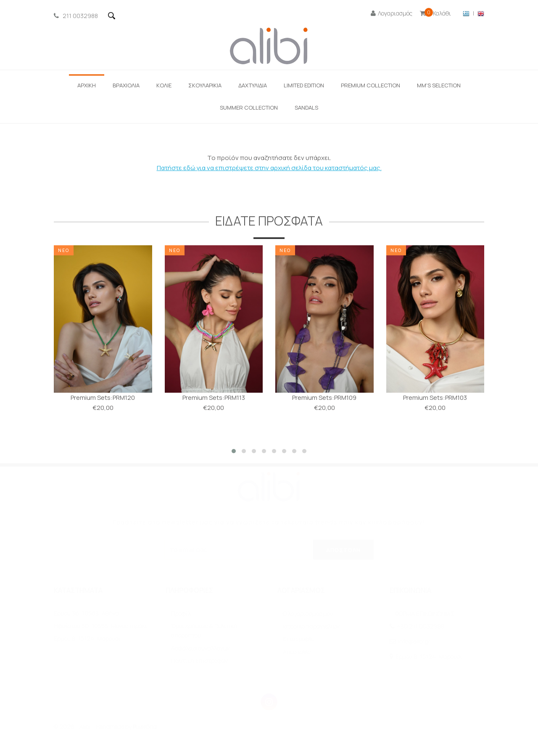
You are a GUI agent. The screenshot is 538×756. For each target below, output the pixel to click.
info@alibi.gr (414, 642)
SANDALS (306, 108)
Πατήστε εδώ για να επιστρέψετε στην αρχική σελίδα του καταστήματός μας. (269, 168)
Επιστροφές (299, 639)
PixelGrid (145, 727)
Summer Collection (249, 108)
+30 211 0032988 (421, 626)
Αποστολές (297, 652)
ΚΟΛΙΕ (164, 85)
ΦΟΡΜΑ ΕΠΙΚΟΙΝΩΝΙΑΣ (425, 614)
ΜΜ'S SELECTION (439, 85)
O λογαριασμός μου (308, 614)
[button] (234, 451)
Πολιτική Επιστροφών (200, 661)
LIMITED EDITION (304, 85)
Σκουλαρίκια (205, 85)
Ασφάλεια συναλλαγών (200, 648)
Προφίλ (181, 614)
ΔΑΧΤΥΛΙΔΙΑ (253, 85)
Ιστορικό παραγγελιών (311, 626)
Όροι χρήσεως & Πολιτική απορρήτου (204, 631)
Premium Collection (371, 85)
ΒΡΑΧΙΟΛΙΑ (126, 85)
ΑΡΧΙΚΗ (87, 85)
